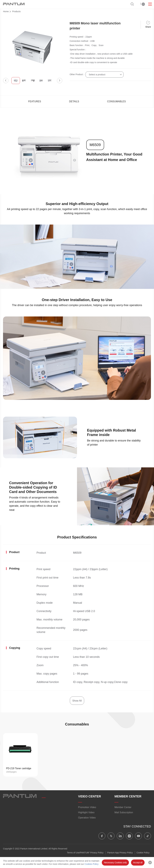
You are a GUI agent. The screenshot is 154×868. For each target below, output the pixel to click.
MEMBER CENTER (128, 796)
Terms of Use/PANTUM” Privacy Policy (85, 853)
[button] (6, 81)
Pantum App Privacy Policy (120, 853)
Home (6, 11)
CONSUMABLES (116, 101)
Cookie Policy (143, 853)
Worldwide (143, 4)
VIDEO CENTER (89, 796)
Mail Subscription (124, 812)
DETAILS (74, 101)
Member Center (123, 807)
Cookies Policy (91, 864)
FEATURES (35, 101)
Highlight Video (86, 812)
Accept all (138, 863)
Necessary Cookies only (115, 863)
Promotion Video (87, 807)
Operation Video (87, 818)
